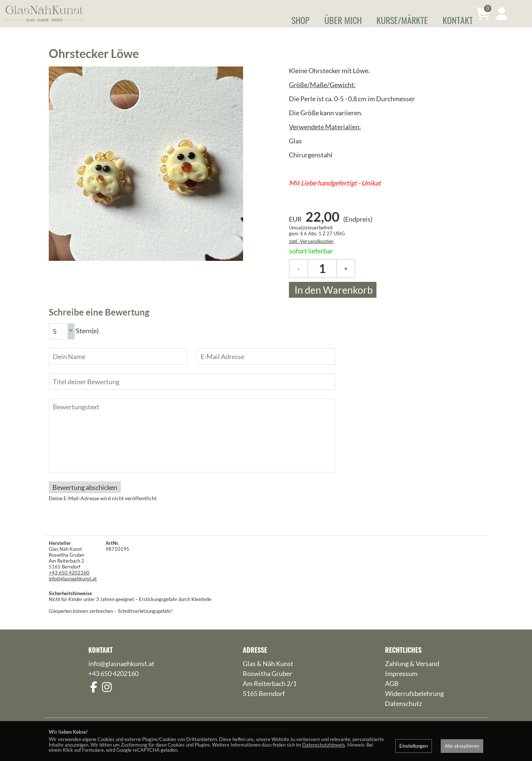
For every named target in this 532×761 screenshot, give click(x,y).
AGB (392, 693)
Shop (301, 20)
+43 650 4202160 (69, 582)
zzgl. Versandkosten (311, 251)
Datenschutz (403, 713)
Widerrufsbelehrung (414, 703)
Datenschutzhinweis (324, 745)
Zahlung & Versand (412, 673)
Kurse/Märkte (402, 20)
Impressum (401, 683)
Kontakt (458, 20)
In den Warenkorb (333, 300)
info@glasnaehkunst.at (73, 588)
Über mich (343, 20)
